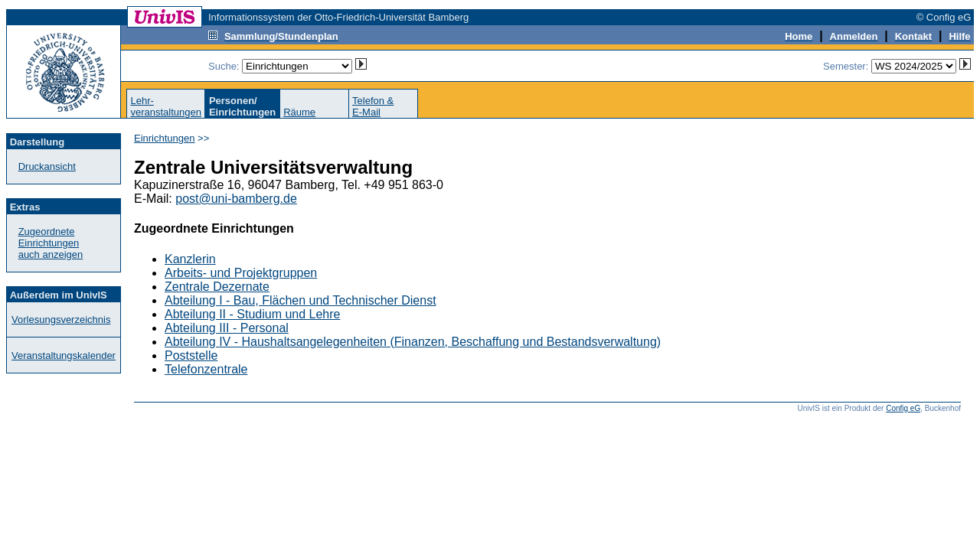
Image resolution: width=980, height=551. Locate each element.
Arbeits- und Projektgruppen (241, 273)
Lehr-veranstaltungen (166, 106)
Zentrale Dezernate (217, 287)
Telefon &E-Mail (373, 106)
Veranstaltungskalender (64, 355)
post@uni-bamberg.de (236, 199)
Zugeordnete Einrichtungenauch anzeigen (51, 243)
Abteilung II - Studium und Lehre (252, 314)
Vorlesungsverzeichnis (61, 320)
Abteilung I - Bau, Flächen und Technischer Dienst (301, 300)
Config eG (903, 408)
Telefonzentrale (206, 369)
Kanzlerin (190, 259)
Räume (299, 112)
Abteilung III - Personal (227, 328)
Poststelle (191, 355)
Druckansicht (47, 166)
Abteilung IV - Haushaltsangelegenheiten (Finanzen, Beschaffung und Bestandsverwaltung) (413, 342)
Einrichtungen (165, 138)
